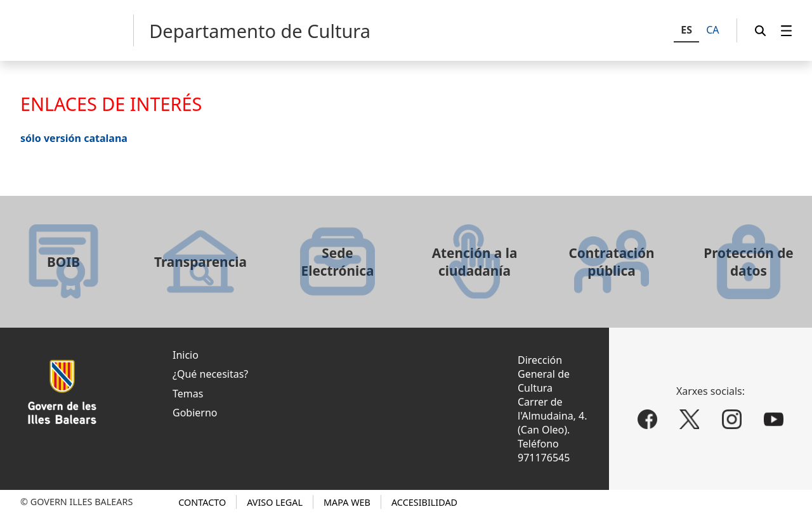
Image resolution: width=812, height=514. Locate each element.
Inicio (186, 355)
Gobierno (195, 413)
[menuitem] (787, 31)
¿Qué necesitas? (210, 374)
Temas (188, 394)
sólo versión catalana (74, 138)
